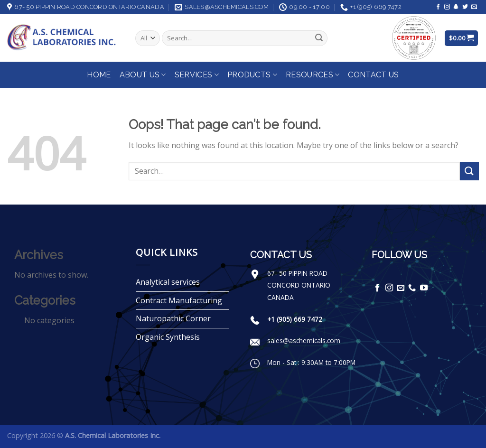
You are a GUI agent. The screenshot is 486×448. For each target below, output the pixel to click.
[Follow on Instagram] (447, 7)
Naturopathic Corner (173, 318)
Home (99, 75)
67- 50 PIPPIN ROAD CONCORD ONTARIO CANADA (299, 285)
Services (197, 75)
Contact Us (373, 75)
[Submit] (319, 38)
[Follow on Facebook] (438, 7)
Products (252, 75)
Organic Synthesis (168, 337)
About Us (143, 75)
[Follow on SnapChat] (456, 7)
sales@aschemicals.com (304, 341)
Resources (313, 75)
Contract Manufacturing (179, 300)
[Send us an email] (474, 7)
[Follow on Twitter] (465, 7)
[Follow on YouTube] (424, 288)
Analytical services (168, 282)
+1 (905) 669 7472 (295, 319)
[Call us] (412, 288)
